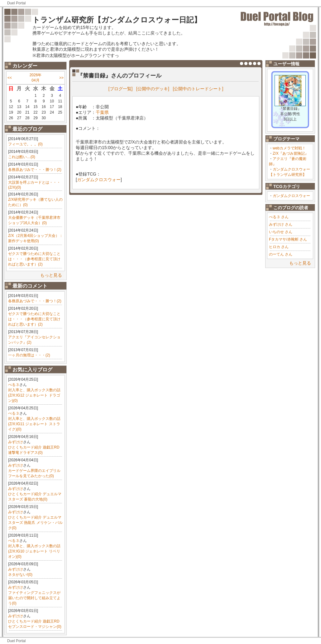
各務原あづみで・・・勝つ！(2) (35, 170)
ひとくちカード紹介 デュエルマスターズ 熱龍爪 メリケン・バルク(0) (35, 523)
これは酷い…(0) (22, 157)
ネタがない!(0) (20, 575)
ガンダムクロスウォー (291, 196)
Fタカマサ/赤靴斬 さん (288, 239)
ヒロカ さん (279, 247)
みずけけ (16, 442)
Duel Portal (16, 3)
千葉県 (102, 112)
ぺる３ (14, 385)
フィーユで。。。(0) (25, 144)
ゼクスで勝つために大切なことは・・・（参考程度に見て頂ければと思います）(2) (34, 259)
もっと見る (51, 275)
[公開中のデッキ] (153, 89)
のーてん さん (281, 254)
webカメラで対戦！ (289, 148)
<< (10, 78)
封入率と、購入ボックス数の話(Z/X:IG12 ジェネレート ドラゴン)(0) (34, 395)
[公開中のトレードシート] (198, 89)
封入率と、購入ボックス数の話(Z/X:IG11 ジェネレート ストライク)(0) (34, 424)
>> (61, 78)
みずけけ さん (281, 224)
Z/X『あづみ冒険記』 (291, 153)
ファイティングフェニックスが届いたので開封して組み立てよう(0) (34, 598)
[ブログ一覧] (121, 89)
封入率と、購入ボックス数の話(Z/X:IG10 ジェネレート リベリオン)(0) (34, 551)
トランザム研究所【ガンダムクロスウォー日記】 (117, 20)
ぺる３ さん (279, 217)
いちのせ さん (281, 232)
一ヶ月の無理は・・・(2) (29, 355)
